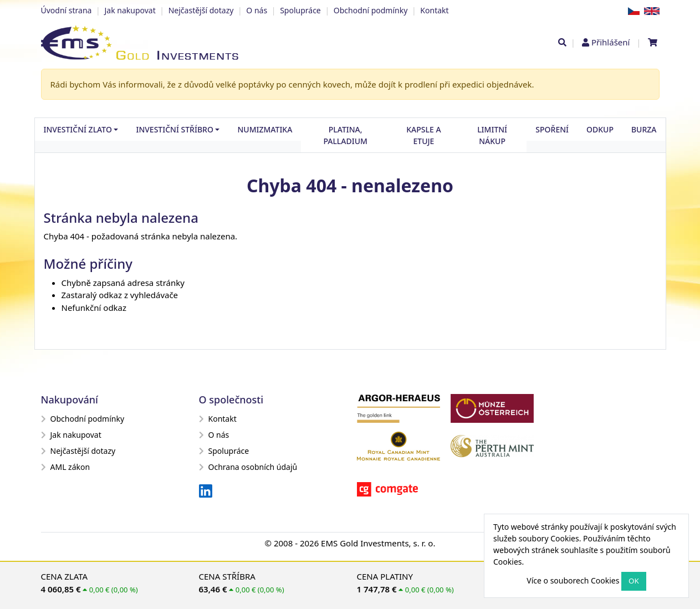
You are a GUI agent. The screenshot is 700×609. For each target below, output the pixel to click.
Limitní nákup (492, 135)
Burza (644, 129)
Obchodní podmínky (371, 10)
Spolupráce (300, 10)
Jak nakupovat (130, 10)
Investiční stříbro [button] (174, 129)
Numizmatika (265, 129)
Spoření (552, 129)
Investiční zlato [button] (78, 129)
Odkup (600, 129)
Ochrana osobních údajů (248, 467)
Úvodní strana (67, 10)
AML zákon (66, 467)
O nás (257, 10)
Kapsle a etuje (423, 135)
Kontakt (434, 10)
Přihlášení (610, 42)
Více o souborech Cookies (573, 580)
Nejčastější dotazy (201, 10)
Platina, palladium (345, 135)
